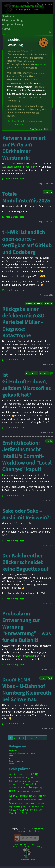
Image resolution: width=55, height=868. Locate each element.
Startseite (8, 16)
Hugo (18, 791)
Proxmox (20, 800)
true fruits (36, 807)
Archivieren (14, 774)
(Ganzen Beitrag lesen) (14, 179)
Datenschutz (34, 831)
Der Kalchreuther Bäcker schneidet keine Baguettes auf (25, 562)
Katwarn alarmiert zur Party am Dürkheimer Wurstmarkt (24, 148)
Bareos (13, 778)
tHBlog (19, 807)
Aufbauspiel (24, 774)
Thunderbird (27, 807)
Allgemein (13, 750)
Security (28, 800)
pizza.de (13, 800)
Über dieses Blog (12, 20)
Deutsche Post (23, 781)
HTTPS (12, 791)
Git (27, 373)
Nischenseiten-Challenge (30, 796)
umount (43, 807)
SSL (19, 803)
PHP (44, 796)
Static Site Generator (29, 803)
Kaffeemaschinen (26, 656)
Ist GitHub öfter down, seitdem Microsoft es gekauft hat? (26, 385)
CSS (38, 778)
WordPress (15, 813)
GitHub (34, 373)
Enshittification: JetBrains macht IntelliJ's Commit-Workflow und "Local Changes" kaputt (27, 456)
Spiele (43, 678)
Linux (14, 795)
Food (11, 756)
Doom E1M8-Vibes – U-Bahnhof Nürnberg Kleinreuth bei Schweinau (27, 689)
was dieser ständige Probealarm (19, 167)
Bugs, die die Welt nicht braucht (22, 753)
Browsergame (27, 778)
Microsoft (44, 373)
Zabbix (25, 813)
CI (35, 778)
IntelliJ (49, 441)
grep (40, 788)
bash (19, 778)
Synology (42, 803)
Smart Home (37, 800)
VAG (50, 678)
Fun (11, 758)
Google (35, 788)
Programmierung (13, 24)
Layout (23, 791)
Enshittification (10, 475)
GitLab (27, 787)
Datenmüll (13, 781)
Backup (34, 774)
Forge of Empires (24, 784)
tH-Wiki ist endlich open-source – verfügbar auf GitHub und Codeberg (27, 242)
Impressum (21, 831)
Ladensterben (43, 344)
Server (6, 29)
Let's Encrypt (32, 791)
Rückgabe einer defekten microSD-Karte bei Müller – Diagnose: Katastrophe (24, 322)
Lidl (39, 791)
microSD (48, 304)
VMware (26, 810)
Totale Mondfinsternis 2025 (26, 197)
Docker (31, 781)
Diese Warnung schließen (40, 129)
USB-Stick (38, 304)
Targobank (13, 807)
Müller (29, 304)
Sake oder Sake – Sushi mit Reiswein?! (27, 514)
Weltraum (48, 192)
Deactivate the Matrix (44, 4)
